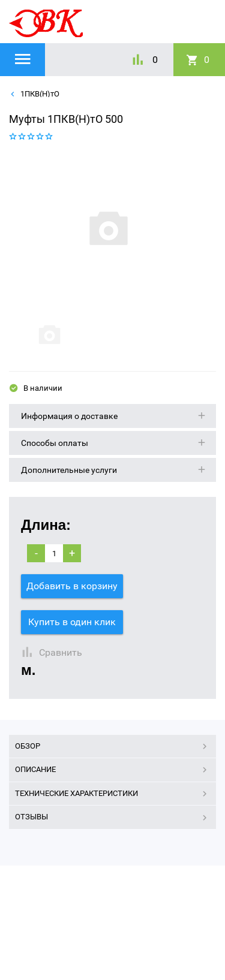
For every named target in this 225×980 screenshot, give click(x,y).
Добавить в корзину (72, 586)
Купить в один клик (72, 622)
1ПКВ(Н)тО (39, 94)
